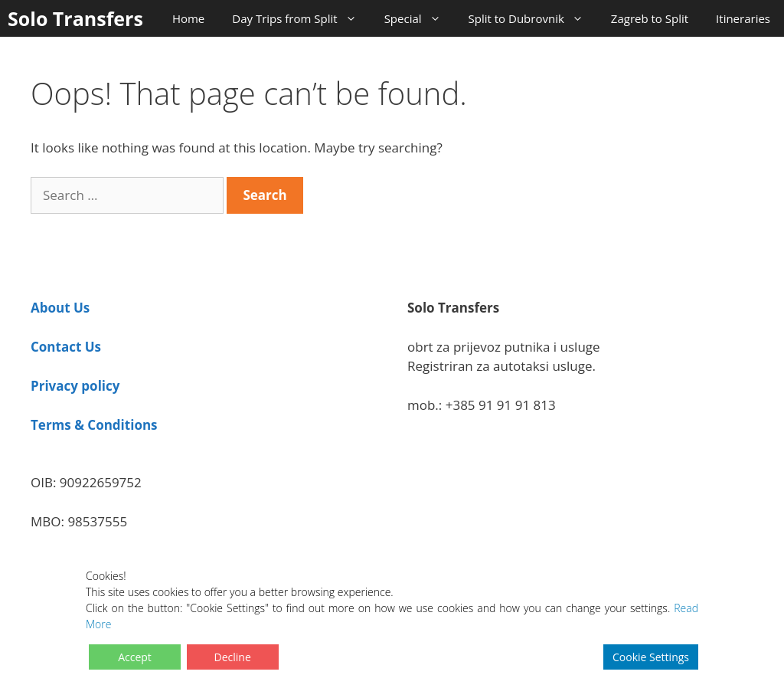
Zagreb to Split (650, 18)
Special (420, 18)
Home (188, 18)
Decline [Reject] (233, 657)
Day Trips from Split (301, 18)
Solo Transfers (75, 18)
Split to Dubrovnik (533, 18)
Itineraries (743, 18)
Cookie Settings (651, 657)
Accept (135, 657)
